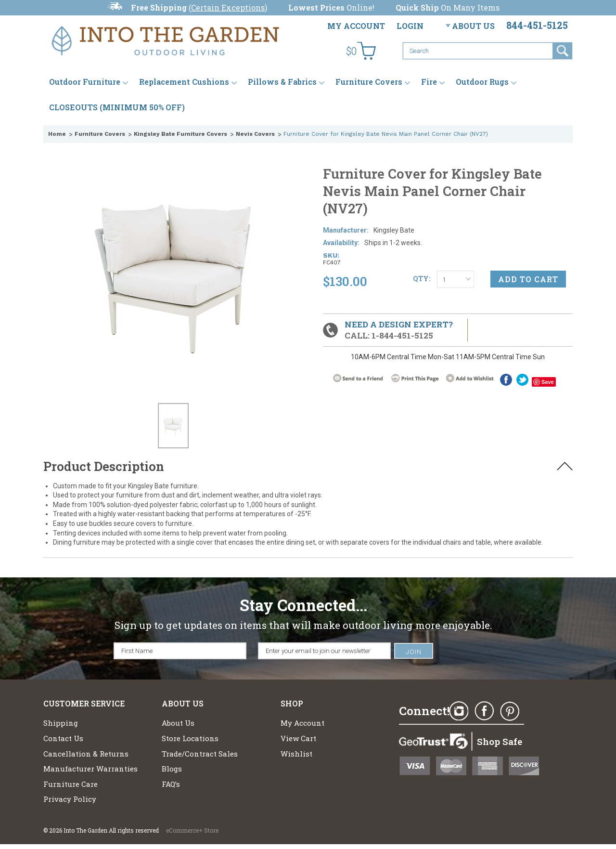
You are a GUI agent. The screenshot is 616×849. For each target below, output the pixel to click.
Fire (429, 82)
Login (410, 26)
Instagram (459, 711)
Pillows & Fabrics (282, 82)
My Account (356, 26)
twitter (522, 380)
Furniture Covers (369, 82)
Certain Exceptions (228, 7)
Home (57, 134)
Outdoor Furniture (85, 82)
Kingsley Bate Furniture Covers (180, 134)
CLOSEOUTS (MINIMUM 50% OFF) (117, 107)
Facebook (506, 380)
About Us (473, 26)
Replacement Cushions (184, 82)
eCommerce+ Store (192, 830)
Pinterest (510, 711)
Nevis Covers (255, 134)
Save (548, 382)
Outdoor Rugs (482, 82)
